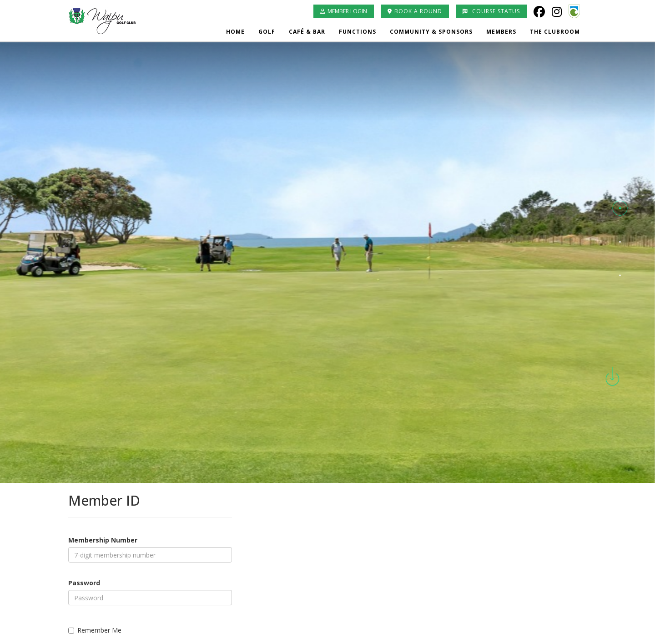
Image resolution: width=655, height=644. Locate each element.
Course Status (491, 11)
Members (501, 32)
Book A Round (415, 11)
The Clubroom (555, 32)
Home (235, 32)
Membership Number (103, 540)
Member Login (344, 11)
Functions (358, 32)
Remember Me (95, 630)
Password (84, 583)
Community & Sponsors (431, 32)
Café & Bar (307, 32)
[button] (620, 208)
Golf (267, 32)
